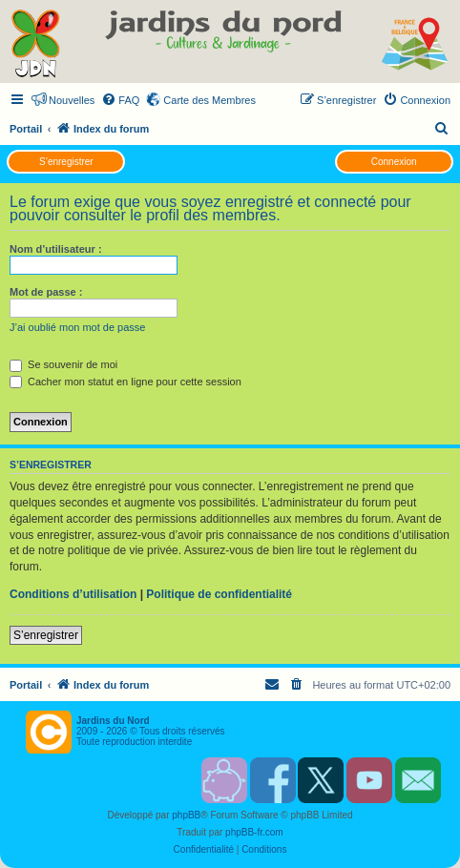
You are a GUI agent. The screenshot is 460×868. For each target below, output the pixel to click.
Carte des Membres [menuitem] (209, 100)
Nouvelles (72, 100)
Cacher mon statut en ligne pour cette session (125, 382)
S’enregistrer (66, 162)
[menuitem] (120, 100)
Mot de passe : (46, 292)
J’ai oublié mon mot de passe (77, 327)
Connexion (394, 162)
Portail (26, 129)
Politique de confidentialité (219, 594)
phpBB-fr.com (254, 832)
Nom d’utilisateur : (56, 249)
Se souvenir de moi (63, 364)
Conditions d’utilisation (73, 594)
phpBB (186, 815)
